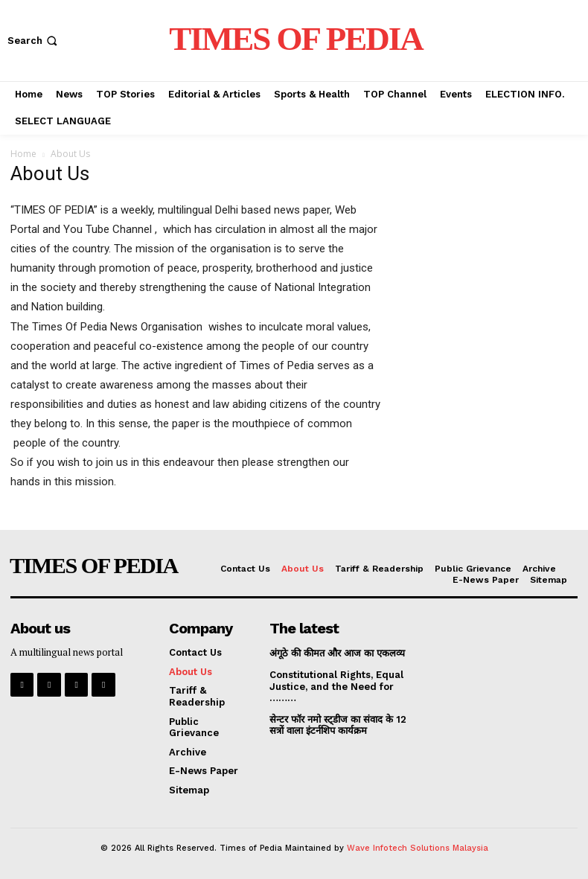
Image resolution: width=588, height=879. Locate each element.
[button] (34, 41)
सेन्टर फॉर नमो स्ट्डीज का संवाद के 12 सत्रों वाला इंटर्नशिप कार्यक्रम (339, 725)
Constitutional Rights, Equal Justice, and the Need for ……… (336, 686)
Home (23, 154)
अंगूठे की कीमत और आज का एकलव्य (337, 653)
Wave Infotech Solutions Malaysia (418, 848)
